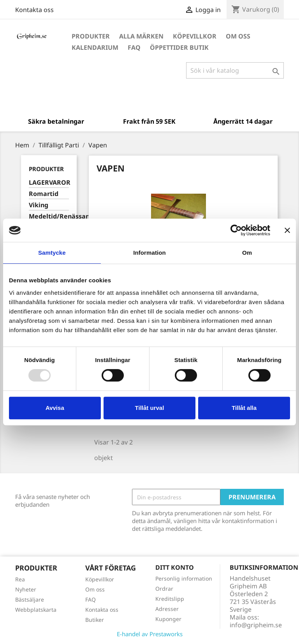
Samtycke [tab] (52, 253)
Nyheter (26, 589)
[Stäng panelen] (287, 230)
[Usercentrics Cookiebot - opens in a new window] (236, 230)
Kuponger (168, 619)
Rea (20, 579)
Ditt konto (175, 567)
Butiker (95, 620)
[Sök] (235, 70)
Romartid (44, 194)
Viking (39, 205)
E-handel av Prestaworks (150, 634)
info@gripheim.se (256, 625)
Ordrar (164, 589)
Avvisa (55, 408)
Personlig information (184, 578)
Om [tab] (247, 253)
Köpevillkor (195, 36)
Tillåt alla (244, 408)
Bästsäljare (30, 599)
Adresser (167, 609)
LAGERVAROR (49, 183)
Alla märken (141, 36)
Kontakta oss (34, 10)
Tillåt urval (150, 408)
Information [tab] (149, 253)
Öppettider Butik (179, 47)
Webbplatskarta (36, 610)
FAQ (134, 47)
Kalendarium (95, 47)
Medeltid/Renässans (49, 216)
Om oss (238, 36)
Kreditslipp (170, 599)
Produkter (91, 36)
